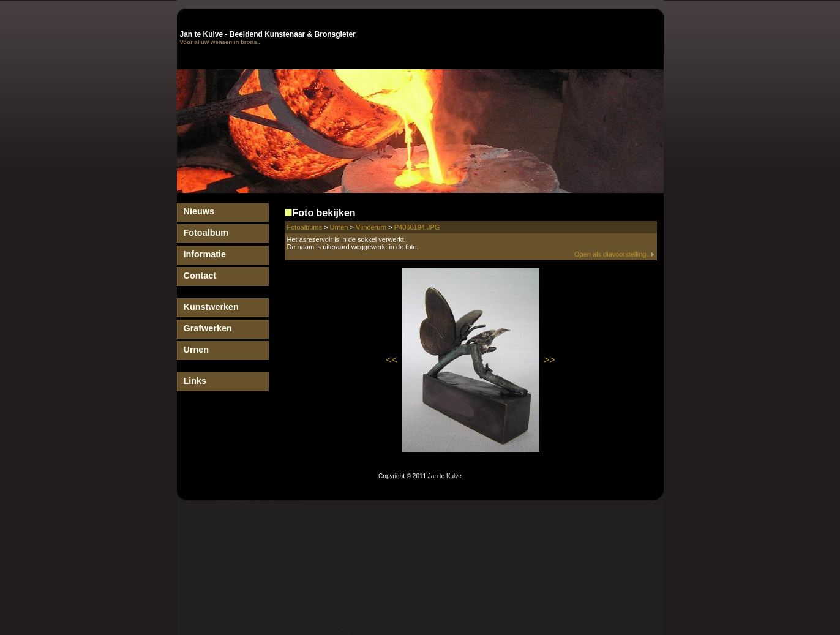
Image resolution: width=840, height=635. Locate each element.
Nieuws (199, 211)
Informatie (205, 254)
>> (549, 360)
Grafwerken (208, 328)
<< (392, 360)
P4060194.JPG (417, 227)
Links (195, 381)
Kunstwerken (211, 307)
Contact (200, 276)
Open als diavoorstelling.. (614, 254)
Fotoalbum (206, 233)
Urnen (197, 350)
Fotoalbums (305, 227)
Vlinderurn (371, 227)
